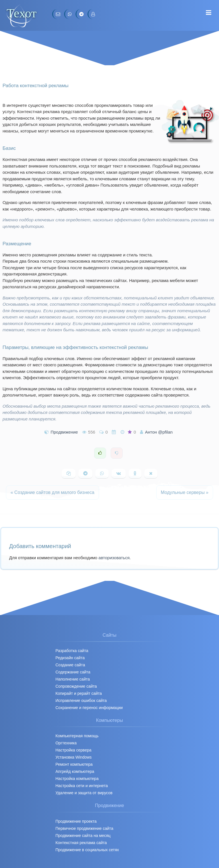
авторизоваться (114, 558)
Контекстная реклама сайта (81, 843)
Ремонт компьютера (74, 764)
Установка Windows (73, 757)
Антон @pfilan (159, 432)
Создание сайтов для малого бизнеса (52, 492)
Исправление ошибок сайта (81, 700)
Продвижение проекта (76, 821)
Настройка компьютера (77, 779)
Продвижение (64, 432)
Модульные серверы (185, 492)
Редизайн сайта (70, 658)
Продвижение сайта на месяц (83, 836)
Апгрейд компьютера (75, 771)
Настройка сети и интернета (81, 786)
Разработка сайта (72, 651)
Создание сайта (70, 665)
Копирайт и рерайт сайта (79, 693)
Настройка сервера (73, 750)
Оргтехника (66, 743)
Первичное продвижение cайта (84, 828)
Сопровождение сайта (76, 686)
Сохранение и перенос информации (89, 708)
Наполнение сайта (73, 679)
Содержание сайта (73, 672)
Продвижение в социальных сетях (87, 850)
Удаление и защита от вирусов (84, 793)
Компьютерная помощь (77, 736)
